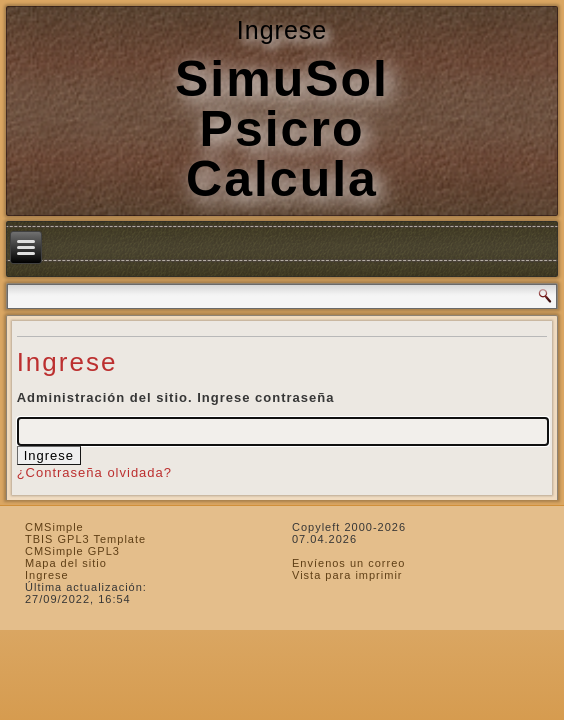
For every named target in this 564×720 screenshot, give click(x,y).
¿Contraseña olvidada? (94, 472)
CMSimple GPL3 (72, 551)
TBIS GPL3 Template (85, 539)
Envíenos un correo (348, 563)
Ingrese (47, 575)
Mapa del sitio (66, 563)
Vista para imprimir (347, 575)
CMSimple (54, 527)
